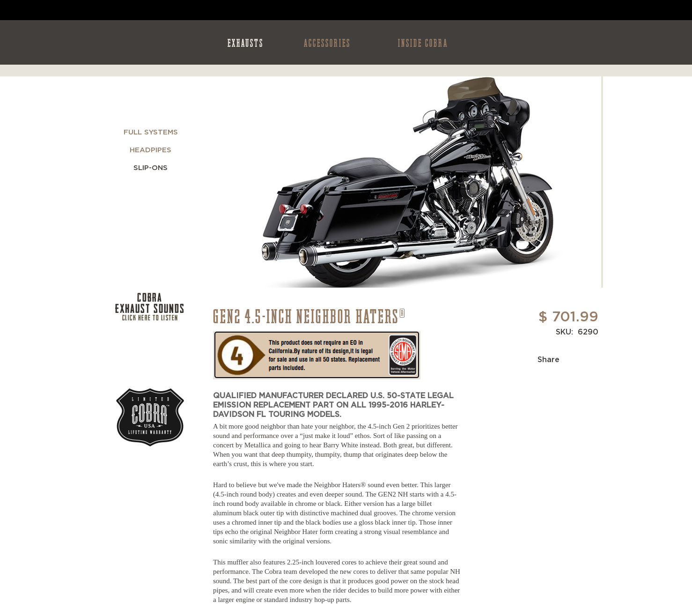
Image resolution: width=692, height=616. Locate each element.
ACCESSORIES (327, 42)
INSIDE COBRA (423, 42)
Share (548, 360)
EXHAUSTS (246, 42)
